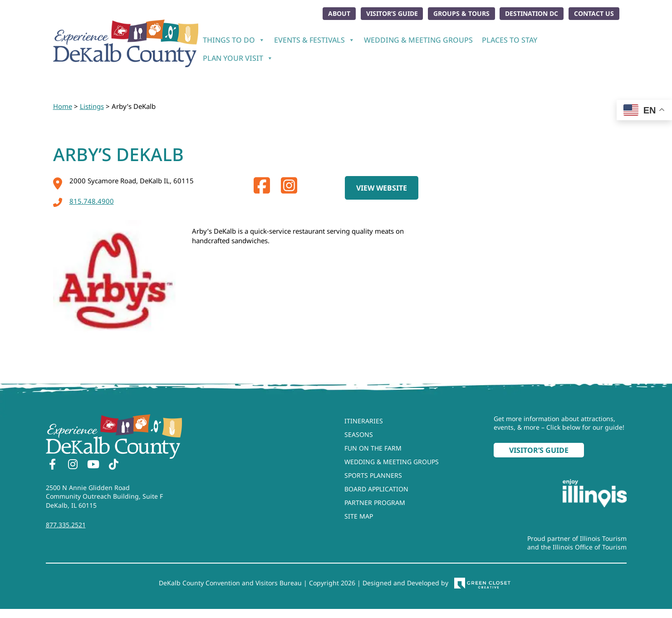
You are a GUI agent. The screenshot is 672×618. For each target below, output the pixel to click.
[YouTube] (93, 465)
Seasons (359, 434)
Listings (92, 106)
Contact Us (594, 13)
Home (63, 106)
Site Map (359, 516)
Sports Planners (373, 475)
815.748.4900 (83, 201)
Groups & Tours (461, 13)
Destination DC (532, 13)
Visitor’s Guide (391, 13)
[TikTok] (114, 465)
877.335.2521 (66, 525)
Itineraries (364, 420)
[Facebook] (53, 465)
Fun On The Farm (373, 448)
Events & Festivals (314, 40)
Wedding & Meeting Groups (418, 40)
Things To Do (234, 40)
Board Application (376, 488)
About (339, 13)
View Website (382, 187)
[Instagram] (73, 465)
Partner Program (375, 502)
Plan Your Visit (238, 58)
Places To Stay (510, 40)
